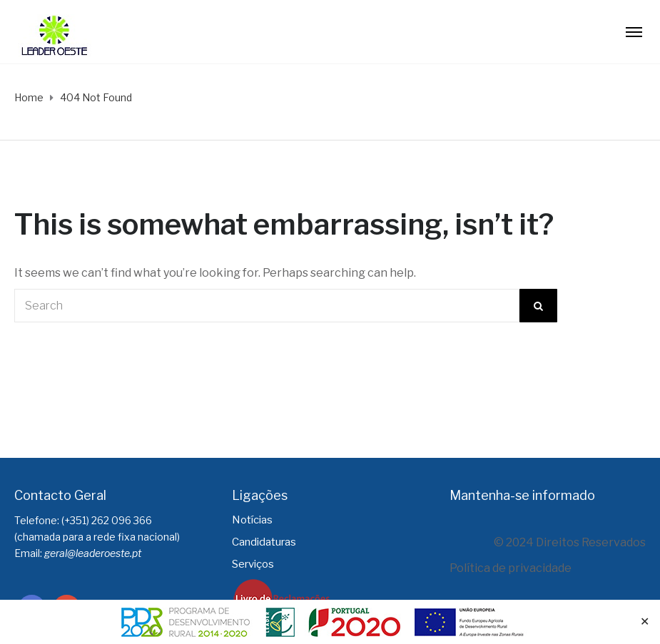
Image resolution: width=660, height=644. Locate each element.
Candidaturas (264, 542)
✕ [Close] (645, 622)
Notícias (252, 520)
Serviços (253, 564)
